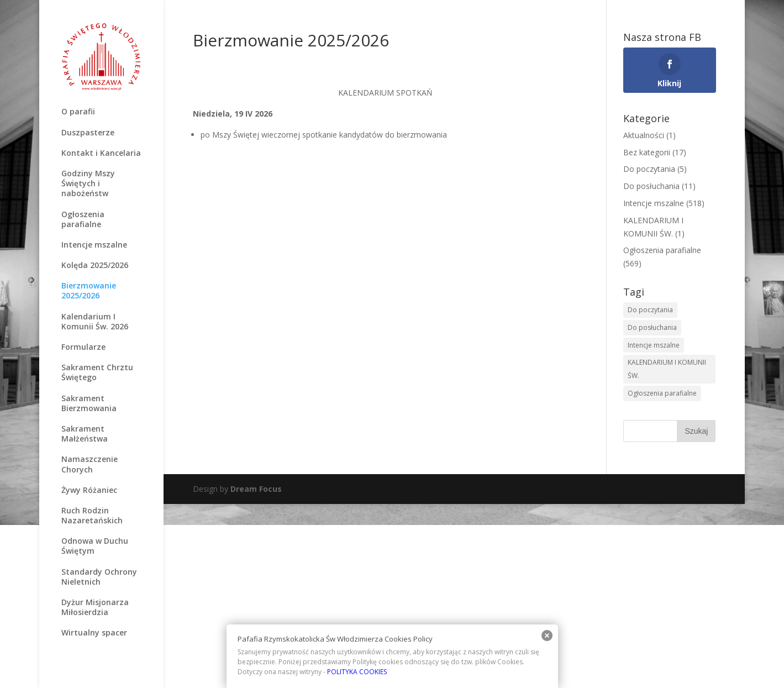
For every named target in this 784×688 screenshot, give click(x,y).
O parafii (78, 112)
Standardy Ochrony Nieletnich (99, 577)
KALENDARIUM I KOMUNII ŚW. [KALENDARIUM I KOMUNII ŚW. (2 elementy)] (667, 369)
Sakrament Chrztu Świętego (97, 372)
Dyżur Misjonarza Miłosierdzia (95, 607)
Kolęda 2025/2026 (95, 265)
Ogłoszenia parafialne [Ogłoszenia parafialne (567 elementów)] (662, 393)
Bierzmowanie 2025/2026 (89, 291)
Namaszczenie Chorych (90, 464)
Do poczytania (649, 169)
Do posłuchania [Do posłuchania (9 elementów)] (652, 327)
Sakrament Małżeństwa (85, 434)
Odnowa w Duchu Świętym (95, 546)
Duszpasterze (88, 133)
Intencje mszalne (94, 245)
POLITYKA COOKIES (357, 672)
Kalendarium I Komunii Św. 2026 (95, 322)
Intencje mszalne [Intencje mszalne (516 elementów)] (654, 345)
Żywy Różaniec (89, 490)
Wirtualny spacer (94, 633)
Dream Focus (256, 489)
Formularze (83, 347)
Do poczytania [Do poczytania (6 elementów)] (650, 310)
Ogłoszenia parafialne (83, 219)
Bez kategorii (647, 152)
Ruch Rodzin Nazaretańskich (92, 516)
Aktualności (644, 135)
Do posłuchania (651, 186)
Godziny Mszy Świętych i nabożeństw (88, 183)
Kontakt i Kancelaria (101, 153)
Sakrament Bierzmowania (89, 403)
